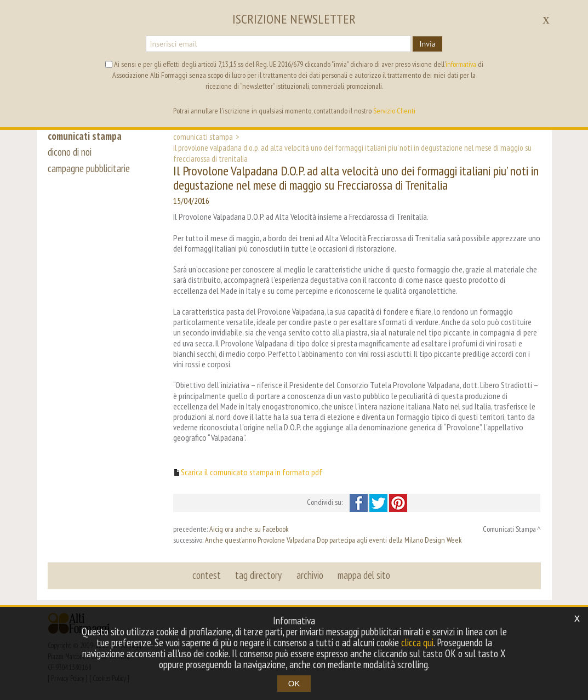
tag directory (259, 575)
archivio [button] (310, 575)
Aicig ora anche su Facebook (249, 529)
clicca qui (417, 642)
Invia (427, 44)
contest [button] (207, 575)
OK (294, 683)
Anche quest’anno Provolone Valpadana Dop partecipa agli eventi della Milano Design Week (333, 540)
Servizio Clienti (394, 111)
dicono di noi (70, 152)
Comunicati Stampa (203, 136)
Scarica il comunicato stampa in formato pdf (252, 472)
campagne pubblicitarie (89, 169)
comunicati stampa (85, 136)
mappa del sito (364, 575)
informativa (461, 64)
